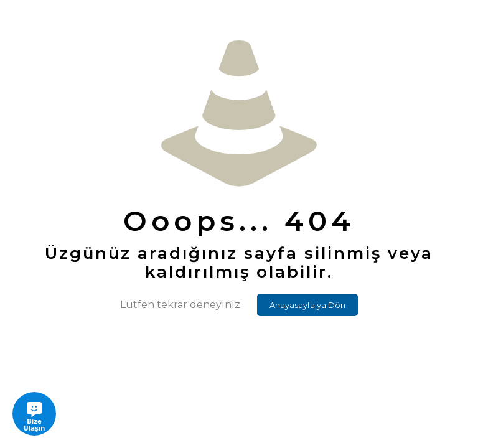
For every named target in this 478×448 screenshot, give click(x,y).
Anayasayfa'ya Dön (307, 305)
